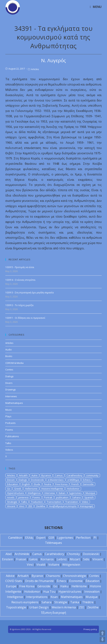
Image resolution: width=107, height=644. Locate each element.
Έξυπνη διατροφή (54, 613)
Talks (8, 443)
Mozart (75, 559)
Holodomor (73, 489)
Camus (59, 475)
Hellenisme (31, 489)
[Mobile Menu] (96, 7)
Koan (54, 597)
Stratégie (61, 602)
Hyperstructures (70, 592)
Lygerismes (65, 538)
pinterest (23, 497)
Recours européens (25, 602)
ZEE (30, 506)
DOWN (102, 639)
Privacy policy (90, 629)
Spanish (89, 497)
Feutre (48, 484)
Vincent (11, 506)
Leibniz (62, 559)
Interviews (11, 396)
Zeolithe (41, 506)
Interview (50, 493)
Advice (10, 576)
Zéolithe (93, 607)
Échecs (61, 581)
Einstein (8, 559)
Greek (18, 489)
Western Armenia (64, 607)
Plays (8, 416)
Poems (9, 430)
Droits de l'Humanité (39, 581)
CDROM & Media (14, 363)
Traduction (37, 502)
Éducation (92, 581)
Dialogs (9, 376)
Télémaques (54, 543)
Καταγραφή (87, 506)
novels (11, 497)
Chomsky (73, 554)
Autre (34, 475)
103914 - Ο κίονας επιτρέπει (20, 280)
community (92, 475)
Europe (11, 586)
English (26, 484)
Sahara (76, 497)
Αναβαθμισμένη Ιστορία (63, 506)
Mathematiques (14, 403)
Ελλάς (29, 538)
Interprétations (37, 597)
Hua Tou (49, 592)
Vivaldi (41, 565)
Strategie (12, 502)
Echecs (87, 480)
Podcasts (10, 423)
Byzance (46, 475)
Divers (9, 383)
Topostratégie (16, 607)
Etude (37, 484)
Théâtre (88, 602)
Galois (33, 559)
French (75, 484)
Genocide (88, 484)
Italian (62, 493)
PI (95, 538)
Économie (76, 581)
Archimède (22, 554)
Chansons (53, 576)
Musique (90, 493)
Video (85, 502)
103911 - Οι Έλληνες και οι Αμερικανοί (25, 318)
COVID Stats (14, 581)
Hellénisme (79, 586)
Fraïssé (21, 559)
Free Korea (61, 484)
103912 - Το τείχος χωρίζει (19, 305)
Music (9, 410)
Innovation (92, 592)
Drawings (11, 390)
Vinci (22, 506)
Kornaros (47, 559)
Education (13, 484)
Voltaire (54, 565)
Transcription (54, 502)
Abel (9, 554)
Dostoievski (37, 480)
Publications (12, 436)
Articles (35, 69)
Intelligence (34, 493)
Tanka (75, 602)
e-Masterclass (56, 480)
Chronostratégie (75, 576)
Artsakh (23, 475)
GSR (51, 538)
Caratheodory (74, 475)
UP (102, 633)
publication (62, 497)
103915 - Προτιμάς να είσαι (20, 267)
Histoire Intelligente (52, 489)
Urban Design (39, 607)
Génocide (44, 586)
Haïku (64, 586)
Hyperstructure (15, 493)
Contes (9, 370)
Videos (9, 450)
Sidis (86, 559)
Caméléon (15, 538)
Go (9, 489)
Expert (41, 538)
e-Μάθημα (73, 480)
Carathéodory (54, 554)
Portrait (48, 497)
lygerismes (75, 493)
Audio (9, 350)
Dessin (11, 480)
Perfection (83, 538)
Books (9, 356)
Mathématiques (72, 597)
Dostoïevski (91, 554)
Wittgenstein (71, 565)
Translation (72, 502)
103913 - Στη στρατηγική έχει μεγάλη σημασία (30, 293)
